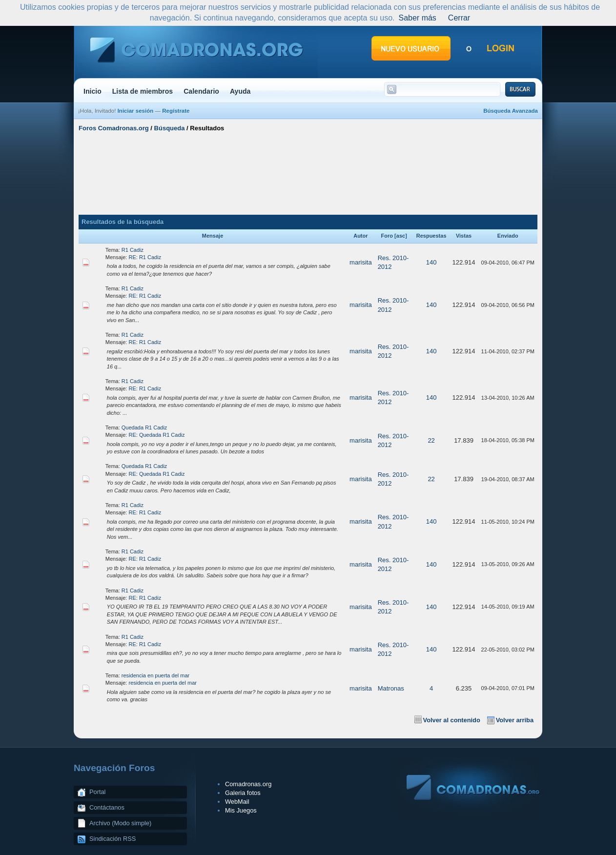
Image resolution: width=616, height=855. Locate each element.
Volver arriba (515, 720)
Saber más (417, 18)
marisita (361, 262)
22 (431, 440)
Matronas (391, 688)
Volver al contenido (452, 720)
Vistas (464, 236)
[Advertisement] (308, 172)
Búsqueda (170, 128)
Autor (360, 236)
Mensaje (213, 236)
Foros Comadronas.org (114, 128)
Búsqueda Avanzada (511, 111)
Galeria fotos (243, 793)
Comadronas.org (248, 784)
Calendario (201, 91)
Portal (97, 792)
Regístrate (176, 111)
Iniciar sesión (136, 111)
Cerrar (459, 18)
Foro (387, 236)
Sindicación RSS (113, 839)
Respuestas (431, 236)
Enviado (508, 236)
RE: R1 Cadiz (145, 257)
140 (431, 262)
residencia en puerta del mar (155, 675)
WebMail (237, 802)
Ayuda (240, 91)
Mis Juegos (241, 810)
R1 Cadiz (133, 250)
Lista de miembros (143, 91)
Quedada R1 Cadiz (144, 427)
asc (401, 236)
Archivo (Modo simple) (120, 823)
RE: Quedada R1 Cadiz (157, 435)
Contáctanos (107, 807)
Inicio (92, 91)
